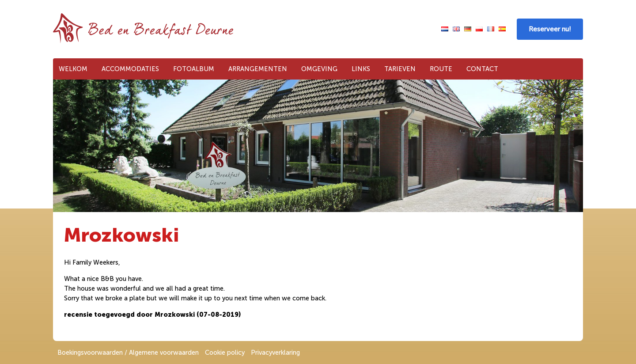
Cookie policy (225, 353)
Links (361, 69)
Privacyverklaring (275, 353)
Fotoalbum (194, 69)
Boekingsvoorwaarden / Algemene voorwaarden (128, 353)
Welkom (73, 69)
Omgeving (319, 69)
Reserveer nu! (550, 29)
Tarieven (400, 69)
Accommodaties (130, 69)
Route (441, 69)
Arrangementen (258, 69)
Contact (482, 69)
